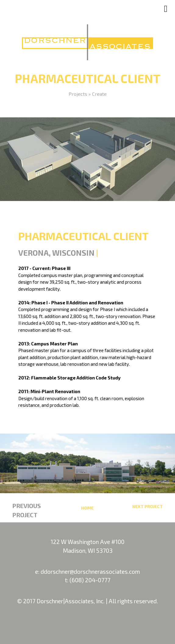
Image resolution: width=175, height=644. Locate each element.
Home (87, 508)
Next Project (148, 506)
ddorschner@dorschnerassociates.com (90, 571)
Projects (78, 94)
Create (99, 94)
